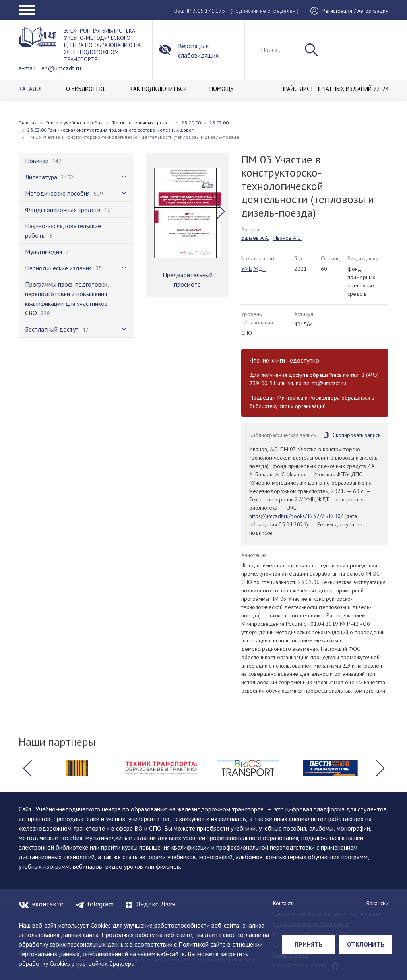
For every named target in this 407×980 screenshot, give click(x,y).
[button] (220, 211)
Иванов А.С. (288, 238)
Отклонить (366, 944)
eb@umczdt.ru (61, 68)
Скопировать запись (357, 435)
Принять (309, 944)
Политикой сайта (202, 944)
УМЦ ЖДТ (254, 269)
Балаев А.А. (255, 238)
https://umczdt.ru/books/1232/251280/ (296, 516)
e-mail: (28, 68)
